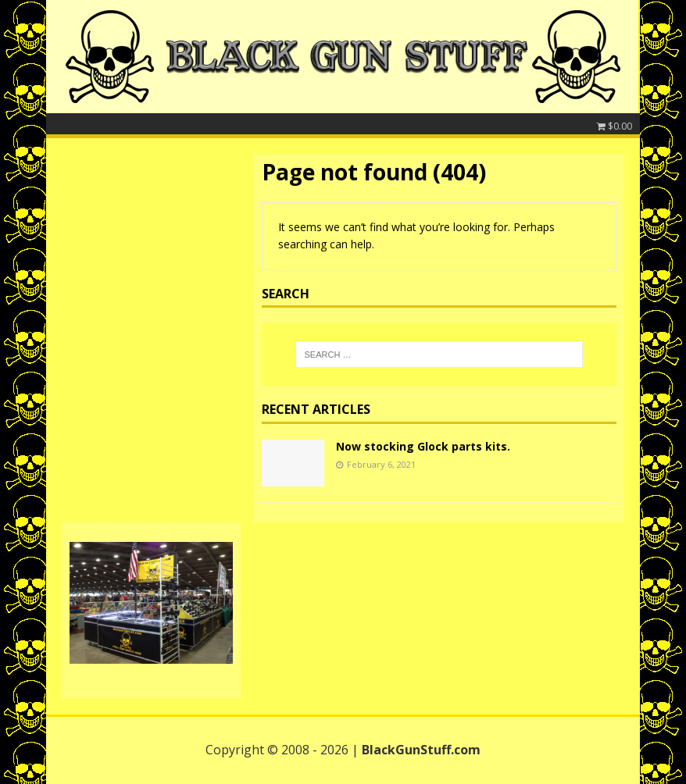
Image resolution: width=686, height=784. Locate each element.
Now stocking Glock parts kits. (423, 446)
